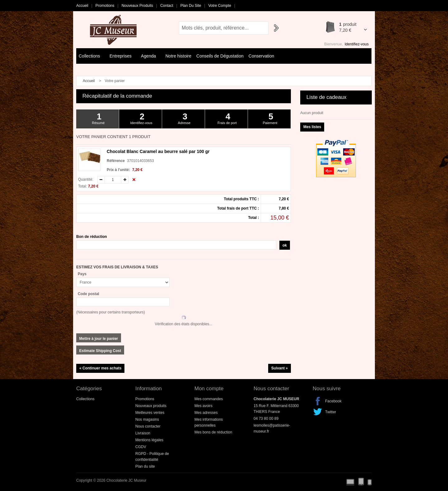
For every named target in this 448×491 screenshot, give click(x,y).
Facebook (318, 401)
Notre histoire (178, 56)
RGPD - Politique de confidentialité (152, 457)
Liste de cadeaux (327, 97)
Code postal (89, 294)
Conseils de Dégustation (220, 56)
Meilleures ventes (150, 413)
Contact (167, 6)
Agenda (150, 56)
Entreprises (122, 56)
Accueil (82, 6)
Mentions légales (149, 440)
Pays (82, 274)
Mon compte (209, 389)
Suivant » (280, 368)
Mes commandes (209, 399)
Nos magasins (147, 419)
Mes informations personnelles (209, 422)
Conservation (261, 56)
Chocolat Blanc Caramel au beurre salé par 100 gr (158, 151)
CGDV (141, 447)
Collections (91, 56)
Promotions (105, 6)
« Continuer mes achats (100, 368)
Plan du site (191, 6)
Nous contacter (148, 426)
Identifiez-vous (357, 44)
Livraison (143, 433)
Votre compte (219, 6)
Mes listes (312, 127)
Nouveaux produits (137, 6)
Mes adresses (206, 413)
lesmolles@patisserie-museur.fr (272, 428)
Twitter (318, 412)
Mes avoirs (203, 406)
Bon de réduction (92, 237)
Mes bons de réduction (213, 432)
